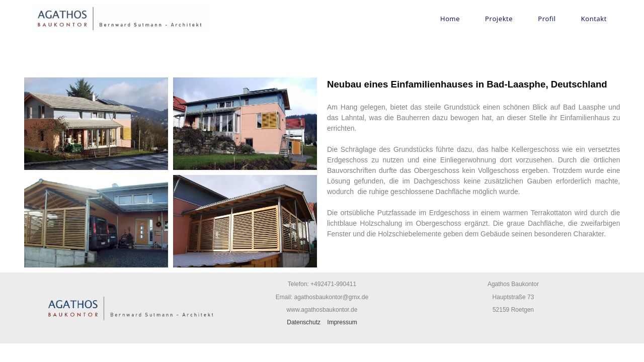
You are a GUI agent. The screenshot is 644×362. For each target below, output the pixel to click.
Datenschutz (304, 322)
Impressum (342, 322)
